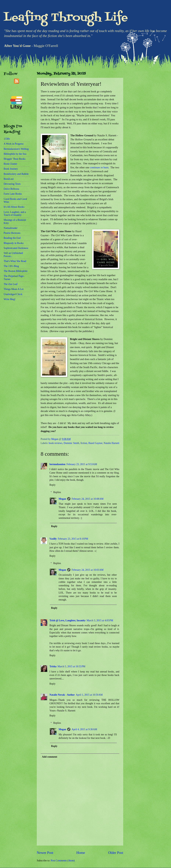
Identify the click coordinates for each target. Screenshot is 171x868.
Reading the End (12, 238)
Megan (62, 499)
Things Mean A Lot (14, 289)
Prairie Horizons (12, 233)
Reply (52, 485)
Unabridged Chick (13, 294)
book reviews (56, 443)
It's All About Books (14, 207)
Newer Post (45, 853)
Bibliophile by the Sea (15, 154)
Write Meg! (10, 299)
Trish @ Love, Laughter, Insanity (67, 620)
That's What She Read (15, 261)
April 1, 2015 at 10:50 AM (89, 695)
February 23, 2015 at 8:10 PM (73, 539)
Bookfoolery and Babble (16, 174)
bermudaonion (57, 464)
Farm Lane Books (13, 194)
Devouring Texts (12, 184)
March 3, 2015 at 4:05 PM (100, 620)
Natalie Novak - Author (62, 695)
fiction (84, 443)
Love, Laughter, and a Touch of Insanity (15, 214)
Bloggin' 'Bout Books (15, 159)
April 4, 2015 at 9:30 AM (84, 729)
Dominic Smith (71, 443)
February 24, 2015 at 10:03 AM (87, 570)
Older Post (116, 853)
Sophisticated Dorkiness (16, 248)
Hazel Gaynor (95, 443)
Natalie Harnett (112, 443)
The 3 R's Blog (11, 266)
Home (81, 853)
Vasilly (53, 539)
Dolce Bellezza (11, 189)
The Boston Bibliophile (16, 271)
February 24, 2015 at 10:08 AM (87, 499)
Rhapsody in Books (14, 243)
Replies (57, 492)
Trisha (53, 666)
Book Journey (11, 169)
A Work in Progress (14, 144)
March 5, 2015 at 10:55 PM (71, 666)
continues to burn (99, 167)
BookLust (9, 179)
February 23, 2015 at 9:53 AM (82, 464)
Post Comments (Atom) (63, 861)
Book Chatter (10, 164)
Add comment (50, 757)
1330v (7, 139)
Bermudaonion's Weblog (16, 149)
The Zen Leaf (11, 284)
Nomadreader (11, 228)
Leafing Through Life (66, 18)
